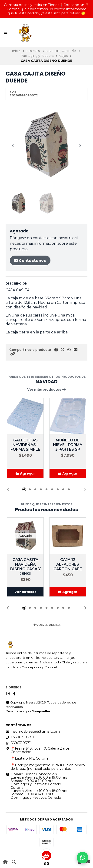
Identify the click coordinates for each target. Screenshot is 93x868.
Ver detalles (25, 592)
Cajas (63, 56)
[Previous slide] (13, 146)
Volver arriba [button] (47, 625)
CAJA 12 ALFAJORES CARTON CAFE (68, 564)
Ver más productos (47, 390)
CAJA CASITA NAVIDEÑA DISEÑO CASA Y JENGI (25, 567)
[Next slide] (80, 146)
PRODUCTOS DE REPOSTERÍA (51, 51)
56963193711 (19, 743)
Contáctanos (30, 261)
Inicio (16, 51)
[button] (13, 354)
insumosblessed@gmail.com (33, 732)
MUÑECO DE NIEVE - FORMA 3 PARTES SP (68, 445)
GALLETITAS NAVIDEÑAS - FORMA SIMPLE (25, 445)
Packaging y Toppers (37, 56)
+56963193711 (20, 737)
